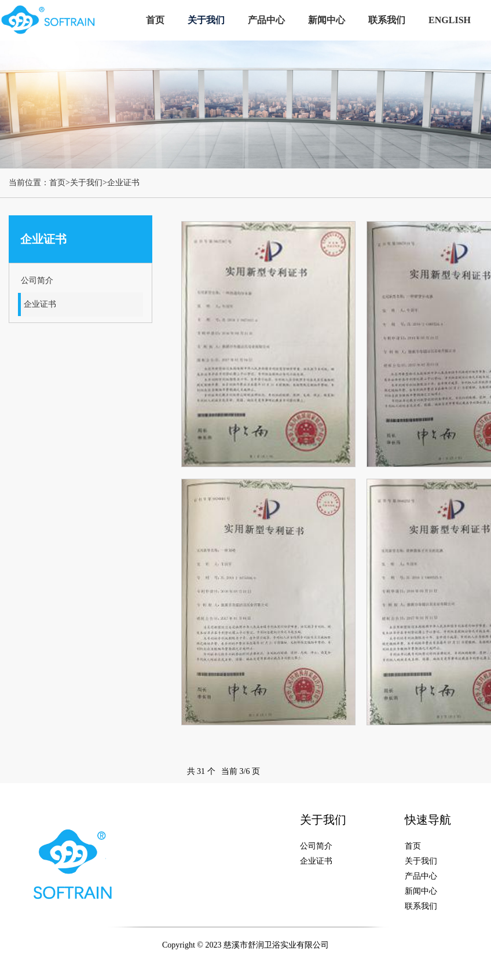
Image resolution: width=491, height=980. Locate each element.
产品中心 (266, 20)
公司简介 (37, 280)
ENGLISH (450, 20)
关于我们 (206, 20)
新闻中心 (327, 20)
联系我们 (387, 20)
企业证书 (123, 183)
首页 (155, 20)
